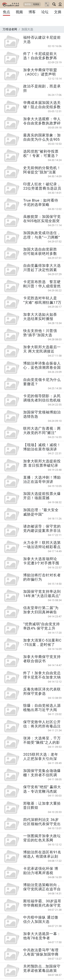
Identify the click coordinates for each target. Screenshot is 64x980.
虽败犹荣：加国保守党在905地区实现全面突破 (42, 219)
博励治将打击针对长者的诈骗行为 (42, 577)
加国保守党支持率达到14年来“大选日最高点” (42, 594)
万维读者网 (10, 29)
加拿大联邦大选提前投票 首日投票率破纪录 (42, 463)
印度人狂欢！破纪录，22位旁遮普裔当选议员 (42, 186)
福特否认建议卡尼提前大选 (42, 40)
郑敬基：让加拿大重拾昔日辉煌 (42, 806)
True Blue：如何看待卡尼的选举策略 (41, 203)
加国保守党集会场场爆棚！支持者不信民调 (42, 773)
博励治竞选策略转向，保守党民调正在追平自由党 (42, 887)
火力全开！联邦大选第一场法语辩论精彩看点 (42, 545)
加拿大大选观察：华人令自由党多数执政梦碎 (42, 121)
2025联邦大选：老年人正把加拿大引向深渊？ (41, 757)
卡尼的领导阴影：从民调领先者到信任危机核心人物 (42, 398)
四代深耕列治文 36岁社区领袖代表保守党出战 (42, 822)
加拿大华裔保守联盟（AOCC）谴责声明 (40, 72)
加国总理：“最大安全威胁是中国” (41, 512)
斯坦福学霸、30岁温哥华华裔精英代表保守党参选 (42, 903)
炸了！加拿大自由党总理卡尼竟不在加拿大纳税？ (42, 675)
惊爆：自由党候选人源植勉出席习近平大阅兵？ (42, 708)
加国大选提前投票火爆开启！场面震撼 (42, 496)
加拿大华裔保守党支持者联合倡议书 (42, 659)
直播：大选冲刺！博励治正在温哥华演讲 (42, 480)
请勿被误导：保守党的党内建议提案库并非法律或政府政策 (42, 529)
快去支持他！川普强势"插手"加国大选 (40, 333)
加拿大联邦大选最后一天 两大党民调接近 (42, 349)
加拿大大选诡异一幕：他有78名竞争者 (42, 936)
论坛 (45, 12)
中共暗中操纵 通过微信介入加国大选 (41, 920)
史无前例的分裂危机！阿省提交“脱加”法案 (42, 170)
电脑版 (36, 4)
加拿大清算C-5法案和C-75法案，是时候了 (42, 642)
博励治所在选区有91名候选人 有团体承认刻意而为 (42, 854)
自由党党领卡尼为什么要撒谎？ (42, 382)
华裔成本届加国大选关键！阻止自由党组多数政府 (42, 105)
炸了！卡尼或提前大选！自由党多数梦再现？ (40, 56)
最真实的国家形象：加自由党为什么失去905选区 (42, 137)
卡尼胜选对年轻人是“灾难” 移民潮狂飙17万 (42, 300)
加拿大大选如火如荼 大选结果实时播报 (40, 317)
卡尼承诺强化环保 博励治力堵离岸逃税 (41, 871)
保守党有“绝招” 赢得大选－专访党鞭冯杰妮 (42, 789)
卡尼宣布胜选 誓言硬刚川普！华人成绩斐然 (42, 284)
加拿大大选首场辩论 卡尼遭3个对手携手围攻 (41, 561)
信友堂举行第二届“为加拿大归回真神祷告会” (41, 610)
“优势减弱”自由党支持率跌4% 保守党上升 (42, 626)
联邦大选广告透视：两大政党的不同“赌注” (42, 431)
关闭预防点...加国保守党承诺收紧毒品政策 (42, 968)
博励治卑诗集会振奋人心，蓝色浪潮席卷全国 (42, 365)
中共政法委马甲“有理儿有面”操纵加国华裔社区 (41, 952)
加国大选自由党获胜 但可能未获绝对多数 (40, 251)
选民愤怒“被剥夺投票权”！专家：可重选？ (41, 154)
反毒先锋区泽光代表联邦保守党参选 (42, 691)
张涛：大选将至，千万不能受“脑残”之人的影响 (42, 740)
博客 (32, 12)
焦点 (6, 12)
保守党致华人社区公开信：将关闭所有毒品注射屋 (42, 724)
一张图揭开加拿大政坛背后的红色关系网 (42, 838)
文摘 (58, 12)
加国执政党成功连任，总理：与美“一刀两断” (42, 235)
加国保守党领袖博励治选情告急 (42, 414)
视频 (19, 12)
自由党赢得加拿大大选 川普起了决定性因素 (42, 268)
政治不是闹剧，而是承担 (42, 88)
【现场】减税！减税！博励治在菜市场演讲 (42, 447)
